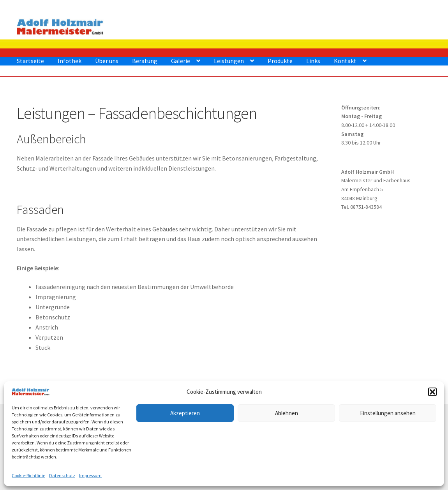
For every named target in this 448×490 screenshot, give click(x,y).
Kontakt (345, 61)
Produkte (280, 61)
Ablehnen (287, 413)
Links (313, 61)
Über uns (107, 61)
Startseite (30, 61)
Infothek (70, 61)
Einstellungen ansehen (388, 413)
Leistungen (229, 61)
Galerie (181, 61)
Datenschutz (62, 475)
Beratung (145, 61)
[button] (432, 392)
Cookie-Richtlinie (28, 475)
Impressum (90, 475)
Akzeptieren (185, 413)
